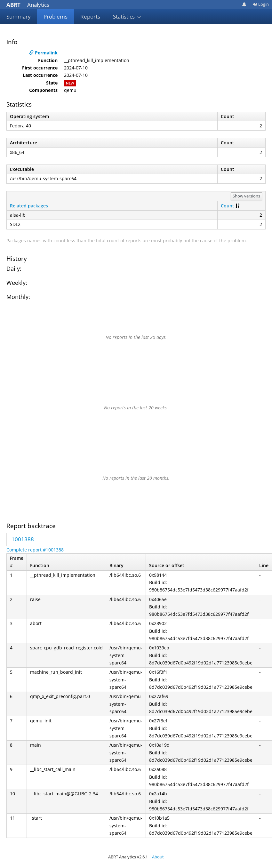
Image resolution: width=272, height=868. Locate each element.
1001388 (23, 539)
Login (261, 4)
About (158, 857)
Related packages (29, 206)
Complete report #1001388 (35, 550)
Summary (19, 16)
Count (228, 206)
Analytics (28, 5)
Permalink (43, 53)
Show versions (246, 196)
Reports (90, 16)
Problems (56, 16)
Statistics (127, 16)
